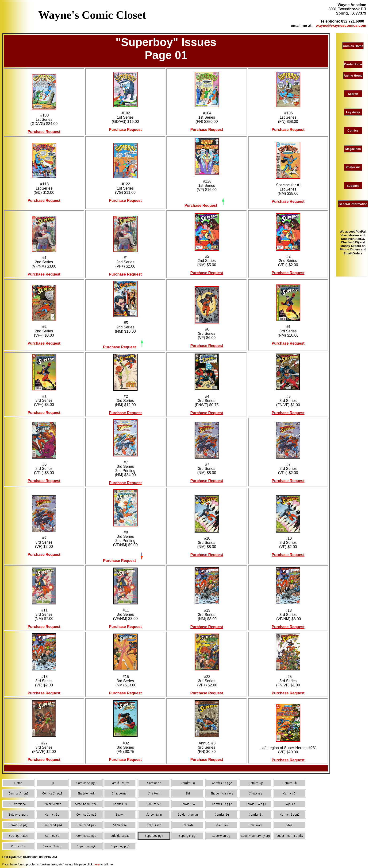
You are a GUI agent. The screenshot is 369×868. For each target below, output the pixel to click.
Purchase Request (44, 132)
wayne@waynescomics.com (341, 25)
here (96, 864)
